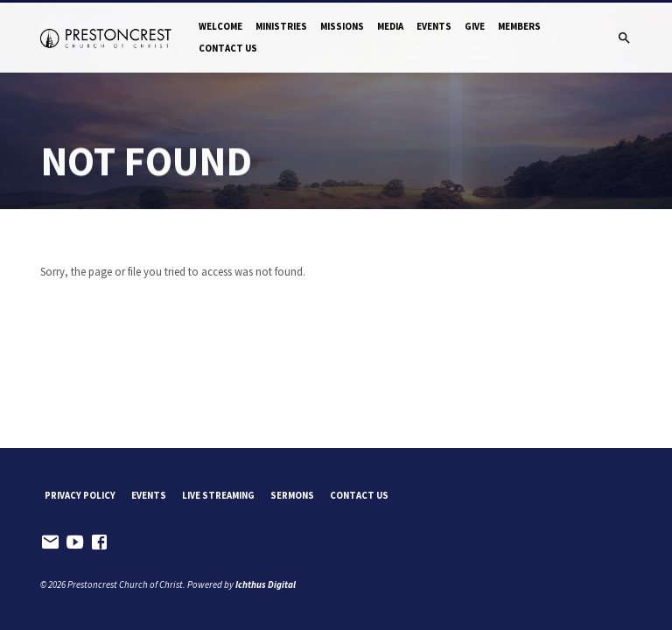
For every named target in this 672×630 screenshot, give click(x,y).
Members (519, 26)
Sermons (292, 495)
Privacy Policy (80, 495)
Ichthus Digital (266, 584)
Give (475, 26)
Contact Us (228, 48)
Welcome (220, 26)
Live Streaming (218, 495)
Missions (342, 26)
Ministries (281, 26)
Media (390, 26)
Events (434, 26)
